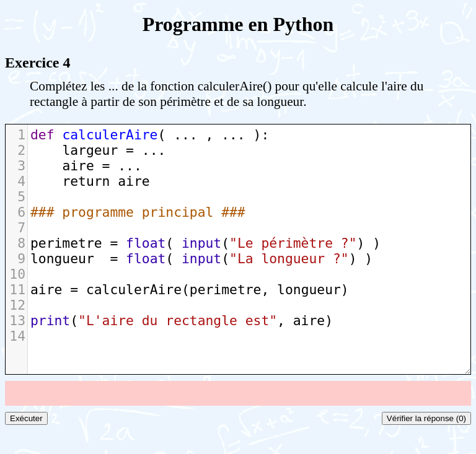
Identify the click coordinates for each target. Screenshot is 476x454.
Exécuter (26, 418)
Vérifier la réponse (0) (426, 418)
